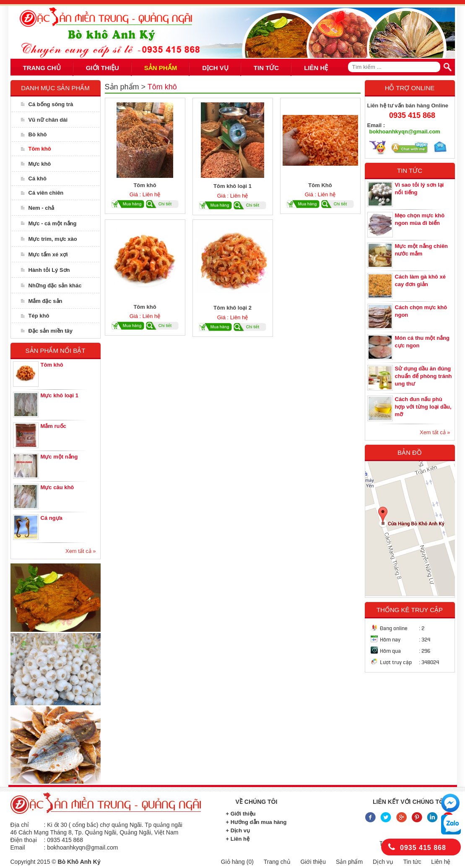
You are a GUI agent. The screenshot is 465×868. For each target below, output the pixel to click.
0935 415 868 (412, 115)
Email (18, 847)
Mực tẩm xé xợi (48, 254)
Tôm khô (40, 149)
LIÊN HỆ (316, 68)
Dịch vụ (383, 862)
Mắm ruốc (53, 426)
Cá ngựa (52, 518)
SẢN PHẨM (161, 68)
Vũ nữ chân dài (48, 120)
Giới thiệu (313, 862)
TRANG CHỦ (42, 68)
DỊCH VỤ (215, 68)
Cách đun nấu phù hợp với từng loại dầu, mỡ (423, 407)
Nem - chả (42, 208)
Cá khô (38, 179)
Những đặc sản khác (55, 285)
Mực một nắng (59, 457)
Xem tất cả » (81, 551)
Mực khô (40, 164)
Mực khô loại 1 (60, 395)
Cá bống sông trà (51, 104)
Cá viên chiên (46, 193)
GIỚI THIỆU (103, 68)
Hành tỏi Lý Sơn (49, 270)
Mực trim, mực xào (53, 239)
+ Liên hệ (238, 839)
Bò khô (38, 134)
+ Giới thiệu (241, 814)
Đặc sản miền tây (51, 331)
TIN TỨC (266, 68)
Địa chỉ (20, 825)
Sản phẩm (122, 87)
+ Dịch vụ (238, 830)
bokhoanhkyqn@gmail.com (405, 132)
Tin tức (412, 862)
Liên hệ (441, 862)
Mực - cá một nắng (53, 223)
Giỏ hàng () (237, 862)
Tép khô (39, 316)
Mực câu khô (57, 487)
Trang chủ (277, 862)
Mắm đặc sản (45, 301)
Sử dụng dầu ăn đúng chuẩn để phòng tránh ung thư (423, 376)
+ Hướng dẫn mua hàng (256, 822)
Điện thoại (24, 840)
